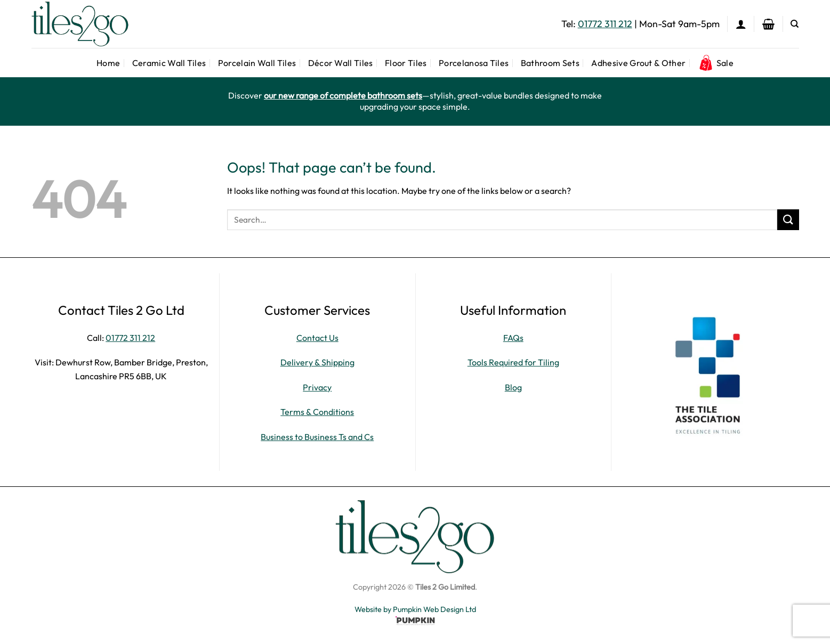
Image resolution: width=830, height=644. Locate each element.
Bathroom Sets (550, 63)
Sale (716, 63)
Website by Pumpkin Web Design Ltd (415, 609)
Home (108, 63)
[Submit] (788, 220)
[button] (741, 24)
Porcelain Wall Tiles (257, 63)
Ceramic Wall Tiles (169, 63)
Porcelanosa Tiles (474, 63)
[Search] (795, 24)
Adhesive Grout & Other (638, 63)
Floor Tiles (406, 63)
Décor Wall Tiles (341, 63)
